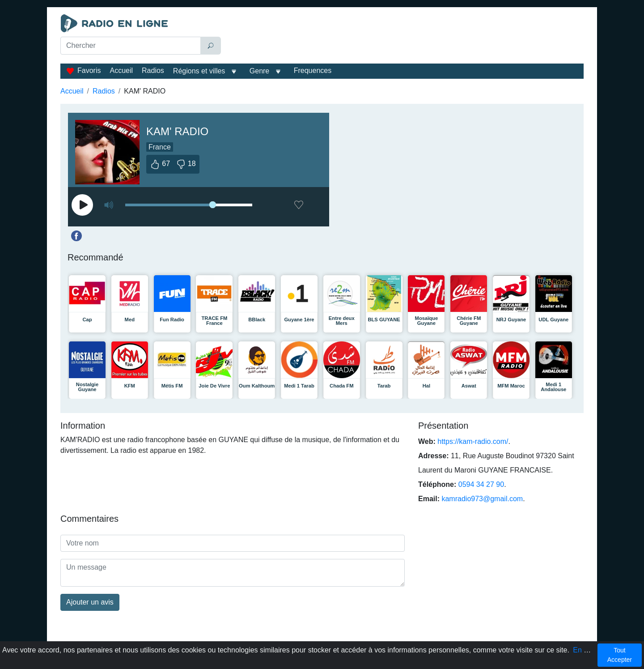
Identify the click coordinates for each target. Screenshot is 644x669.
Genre (259, 71)
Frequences (313, 70)
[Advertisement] (404, 37)
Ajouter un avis (90, 602)
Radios (153, 70)
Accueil (121, 70)
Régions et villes (199, 71)
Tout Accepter (620, 655)
